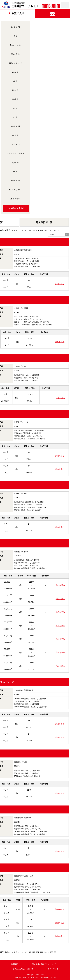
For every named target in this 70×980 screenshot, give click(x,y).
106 (45, 230)
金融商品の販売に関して (23, 969)
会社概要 (14, 964)
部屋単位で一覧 (44, 222)
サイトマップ (53, 969)
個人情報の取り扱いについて (44, 964)
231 (55, 230)
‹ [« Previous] (13, 230)
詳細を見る (60, 284)
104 (38, 230)
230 (52, 230)
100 (22, 230)
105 (41, 230)
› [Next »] (58, 230)
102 (30, 230)
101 (26, 230)
